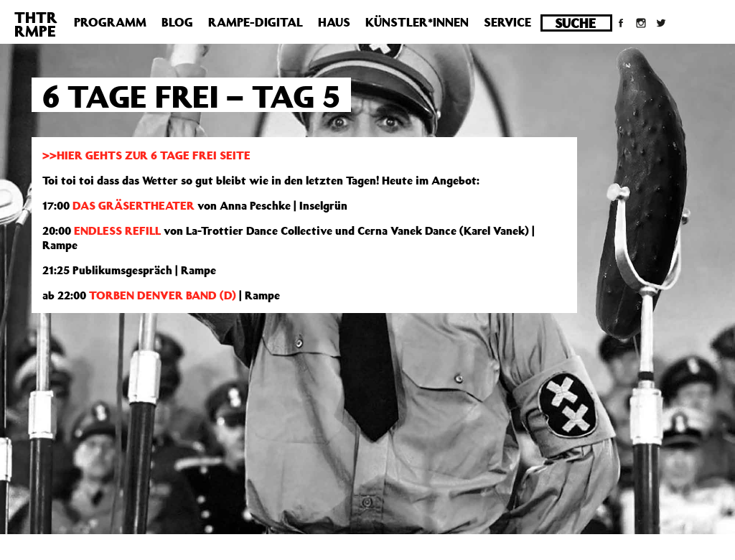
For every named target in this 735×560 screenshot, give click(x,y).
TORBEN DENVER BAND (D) (161, 295)
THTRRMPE (36, 24)
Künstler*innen (417, 22)
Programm (110, 22)
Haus (334, 22)
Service (507, 22)
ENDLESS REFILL (117, 230)
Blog (177, 22)
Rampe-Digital (256, 22)
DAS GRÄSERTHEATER (134, 205)
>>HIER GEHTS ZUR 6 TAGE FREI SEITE (146, 155)
